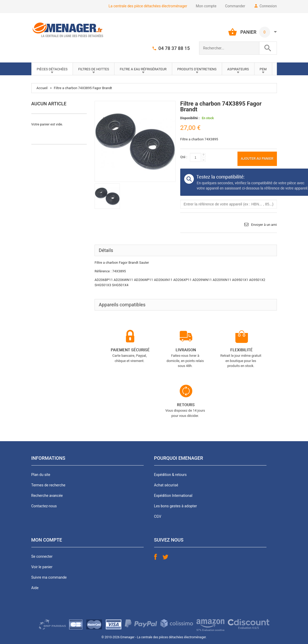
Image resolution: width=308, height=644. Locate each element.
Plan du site (41, 475)
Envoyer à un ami (264, 225)
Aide (35, 588)
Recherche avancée (47, 496)
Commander (235, 6)
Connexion (268, 6)
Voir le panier (42, 567)
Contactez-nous (44, 506)
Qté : (184, 157)
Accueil (42, 88)
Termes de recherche (48, 485)
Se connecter (42, 556)
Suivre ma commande (49, 577)
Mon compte (206, 6)
